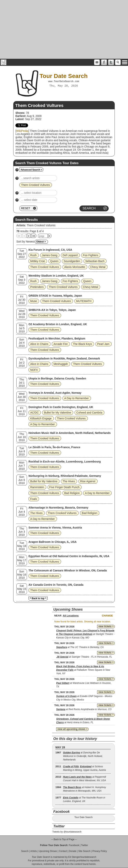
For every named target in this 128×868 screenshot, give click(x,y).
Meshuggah (61, 364)
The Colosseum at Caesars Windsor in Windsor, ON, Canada (68, 570)
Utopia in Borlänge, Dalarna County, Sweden (57, 378)
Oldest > (41, 242)
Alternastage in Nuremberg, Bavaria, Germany (58, 508)
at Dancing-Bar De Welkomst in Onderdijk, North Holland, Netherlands (83, 756)
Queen (54, 261)
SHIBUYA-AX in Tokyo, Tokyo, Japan (52, 310)
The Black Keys (82, 344)
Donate (73, 851)
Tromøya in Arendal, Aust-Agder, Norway (55, 393)
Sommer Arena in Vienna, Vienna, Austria (55, 528)
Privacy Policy (100, 851)
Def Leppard (70, 255)
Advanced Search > (31, 170)
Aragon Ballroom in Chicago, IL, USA (53, 542)
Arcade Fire (60, 344)
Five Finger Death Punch (64, 487)
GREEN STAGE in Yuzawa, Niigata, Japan (55, 296)
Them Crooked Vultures (41, 225)
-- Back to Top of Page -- (64, 839)
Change (107, 616)
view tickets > (106, 626)
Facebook (74, 845)
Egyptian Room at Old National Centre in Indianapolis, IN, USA (69, 556)
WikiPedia (22, 131)
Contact (63, 851)
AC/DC (35, 413)
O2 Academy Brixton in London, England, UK (58, 324)
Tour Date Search (83, 817)
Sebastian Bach (95, 261)
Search (25, 851)
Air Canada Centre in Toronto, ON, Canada (56, 585)
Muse (34, 301)
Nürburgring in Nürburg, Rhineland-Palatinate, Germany (65, 476)
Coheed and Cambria (89, 413)
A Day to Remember (76, 398)
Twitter (84, 845)
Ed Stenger (74, 857)
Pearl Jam (103, 344)
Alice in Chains (39, 344)
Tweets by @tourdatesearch (67, 832)
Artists (33, 851)
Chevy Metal (98, 267)
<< (19, 236)
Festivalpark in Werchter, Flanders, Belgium (57, 339)
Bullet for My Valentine (57, 413)
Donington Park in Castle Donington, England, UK (61, 407)
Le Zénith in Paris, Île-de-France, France (54, 447)
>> (34, 236)
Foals (34, 499)
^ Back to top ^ (38, 598)
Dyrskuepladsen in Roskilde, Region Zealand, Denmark (64, 358)
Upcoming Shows (48, 851)
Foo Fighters (91, 255)
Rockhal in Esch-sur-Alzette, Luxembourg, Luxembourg (65, 462)
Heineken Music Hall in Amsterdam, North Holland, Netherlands (70, 433)
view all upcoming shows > (72, 729)
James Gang (50, 255)
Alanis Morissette (75, 267)
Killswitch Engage (41, 418)
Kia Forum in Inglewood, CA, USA (50, 250)
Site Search (84, 851)
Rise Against (88, 481)
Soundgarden (72, 261)
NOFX (34, 370)
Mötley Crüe (38, 261)
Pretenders (37, 287)
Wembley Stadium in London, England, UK (56, 276)
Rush (33, 255)
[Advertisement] (64, 29)
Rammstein (37, 487)
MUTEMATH (84, 301)
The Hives (69, 481)
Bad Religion (72, 493)
